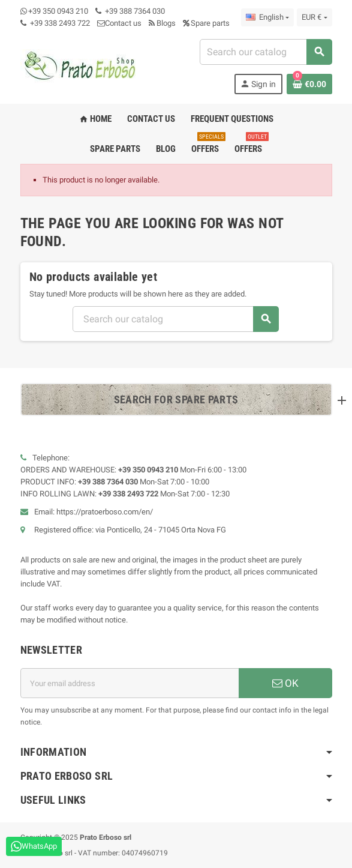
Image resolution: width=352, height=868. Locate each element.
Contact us (119, 23)
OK (285, 683)
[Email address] (130, 683)
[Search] (266, 52)
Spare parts (206, 23)
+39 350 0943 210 (58, 11)
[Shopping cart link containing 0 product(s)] (309, 84)
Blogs (162, 23)
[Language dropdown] (267, 17)
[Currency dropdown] (314, 17)
